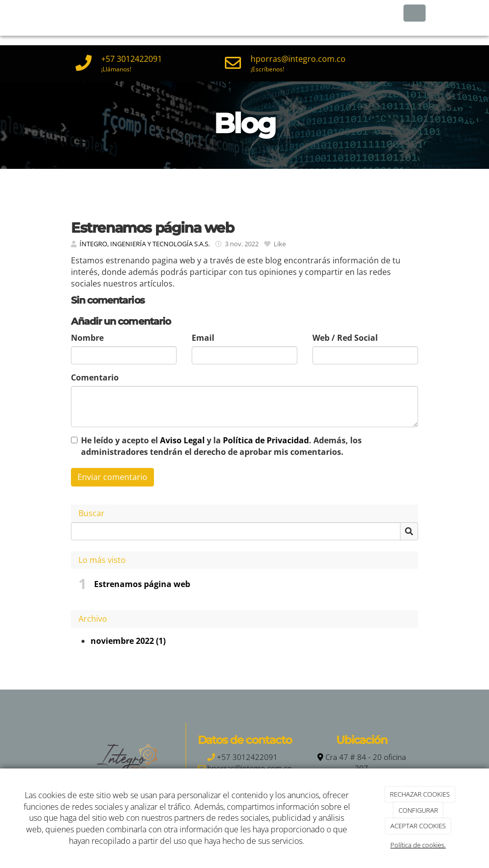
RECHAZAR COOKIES (420, 794)
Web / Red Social (345, 338)
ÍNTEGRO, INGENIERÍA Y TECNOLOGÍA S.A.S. (145, 244)
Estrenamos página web (142, 584)
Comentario (95, 377)
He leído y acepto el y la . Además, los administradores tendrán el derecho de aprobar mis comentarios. (221, 446)
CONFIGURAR (418, 810)
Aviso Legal (182, 440)
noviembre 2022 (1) (128, 641)
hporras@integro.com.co (298, 59)
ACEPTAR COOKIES (418, 826)
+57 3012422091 (132, 59)
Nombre (87, 338)
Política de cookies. (418, 845)
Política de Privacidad (266, 440)
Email (203, 338)
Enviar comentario (112, 477)
